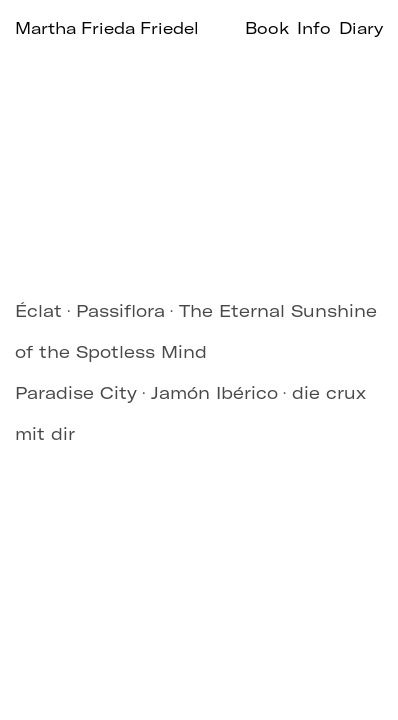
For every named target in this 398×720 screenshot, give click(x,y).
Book (267, 28)
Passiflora (120, 310)
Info (314, 28)
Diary (361, 28)
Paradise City (76, 392)
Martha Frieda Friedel (107, 28)
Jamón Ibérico (214, 392)
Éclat (38, 310)
